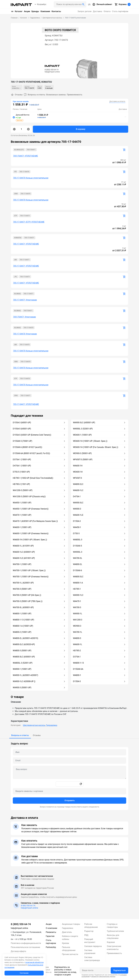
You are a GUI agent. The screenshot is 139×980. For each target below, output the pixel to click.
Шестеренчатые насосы (34, 725)
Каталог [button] (17, 11)
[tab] (20, 735)
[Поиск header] (70, 4)
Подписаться (119, 970)
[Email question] (69, 761)
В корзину (81, 129)
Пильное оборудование (69, 949)
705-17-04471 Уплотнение (25, 300)
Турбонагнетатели (115, 931)
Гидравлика (52, 725)
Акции (27, 11)
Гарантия (50, 936)
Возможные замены (56, 95)
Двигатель (67, 932)
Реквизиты (51, 932)
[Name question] (69, 752)
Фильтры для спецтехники (113, 937)
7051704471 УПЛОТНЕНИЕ (25, 156)
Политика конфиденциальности (26, 943)
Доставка (98, 11)
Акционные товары (71, 924)
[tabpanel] (69, 774)
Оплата (107, 11)
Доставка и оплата (117, 101)
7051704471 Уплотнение (24, 317)
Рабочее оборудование (91, 926)
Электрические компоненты (114, 948)
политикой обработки (34, 962)
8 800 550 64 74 (28, 906)
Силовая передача (93, 946)
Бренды (35, 11)
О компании (51, 928)
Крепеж (65, 943)
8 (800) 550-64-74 (21, 924)
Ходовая (111, 942)
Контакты (56, 11)
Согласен (24, 973)
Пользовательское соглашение (25, 947)
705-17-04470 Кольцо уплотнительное (31, 178)
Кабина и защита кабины (70, 938)
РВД (86, 935)
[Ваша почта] (95, 970)
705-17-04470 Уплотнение (25, 334)
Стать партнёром (120, 11)
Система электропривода (92, 959)
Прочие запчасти (70, 954)
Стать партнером (51, 942)
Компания (45, 11)
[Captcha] (69, 791)
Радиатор (89, 931)
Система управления (90, 952)
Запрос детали (84, 11)
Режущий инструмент (90, 941)
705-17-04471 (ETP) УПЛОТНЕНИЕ (29, 222)
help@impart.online (29, 908)
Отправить (70, 800)
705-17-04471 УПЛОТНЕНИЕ (26, 244)
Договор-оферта (18, 951)
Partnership (51, 947)
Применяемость (75, 95)
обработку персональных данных (103, 976)
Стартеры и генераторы (112, 926)
